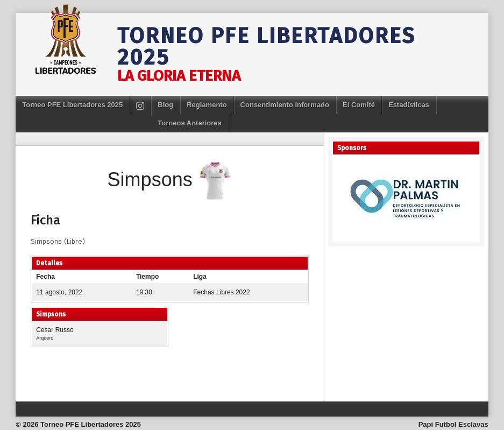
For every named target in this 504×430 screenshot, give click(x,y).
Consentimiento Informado (285, 105)
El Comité (359, 105)
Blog (165, 105)
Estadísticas (409, 105)
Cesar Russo (55, 330)
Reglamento (207, 105)
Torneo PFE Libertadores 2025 (267, 47)
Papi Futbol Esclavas (453, 424)
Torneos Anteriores (189, 123)
